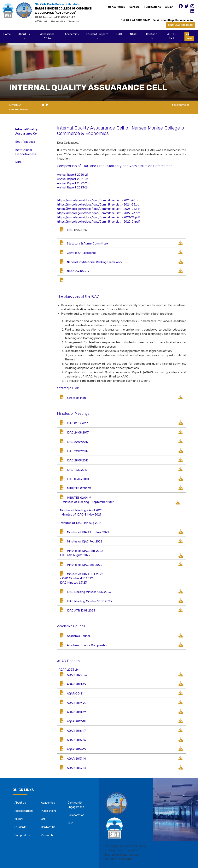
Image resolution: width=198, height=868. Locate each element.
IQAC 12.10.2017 (77, 470)
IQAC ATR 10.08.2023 (81, 611)
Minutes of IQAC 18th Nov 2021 (88, 532)
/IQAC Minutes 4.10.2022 (76, 578)
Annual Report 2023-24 (73, 187)
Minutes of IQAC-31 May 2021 (81, 515)
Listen (188, 36)
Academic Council (79, 636)
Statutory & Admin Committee (87, 244)
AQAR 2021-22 (77, 684)
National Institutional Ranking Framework (94, 262)
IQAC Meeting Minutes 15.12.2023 (89, 592)
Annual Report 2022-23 (73, 183)
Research (47, 835)
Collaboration (76, 815)
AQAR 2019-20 (77, 703)
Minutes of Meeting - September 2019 (88, 502)
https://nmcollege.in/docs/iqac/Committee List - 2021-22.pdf (99, 217)
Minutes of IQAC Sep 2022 (85, 565)
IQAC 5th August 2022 (75, 555)
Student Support (97, 34)
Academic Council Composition (88, 645)
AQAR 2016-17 (76, 731)
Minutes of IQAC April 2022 (85, 551)
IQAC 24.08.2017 (78, 433)
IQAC (119, 34)
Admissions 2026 (47, 36)
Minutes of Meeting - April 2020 (81, 510)
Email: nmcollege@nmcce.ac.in (174, 20)
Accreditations (24, 811)
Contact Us (151, 36)
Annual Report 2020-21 (73, 175)
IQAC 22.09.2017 (78, 442)
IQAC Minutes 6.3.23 (73, 583)
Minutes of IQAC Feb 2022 (85, 542)
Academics (72, 34)
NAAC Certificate (78, 271)
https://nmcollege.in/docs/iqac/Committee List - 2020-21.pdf (99, 222)
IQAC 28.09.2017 (78, 460)
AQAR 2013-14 (76, 759)
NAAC (134, 34)
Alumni (170, 7)
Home (7, 34)
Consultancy (117, 7)
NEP (70, 823)
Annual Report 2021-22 (73, 179)
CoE (43, 819)
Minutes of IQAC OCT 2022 (85, 574)
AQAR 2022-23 (77, 675)
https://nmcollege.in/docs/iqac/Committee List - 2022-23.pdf (99, 213)
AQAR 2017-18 (76, 721)
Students (20, 827)
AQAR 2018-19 (73, 712)
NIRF (18, 162)
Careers (134, 7)
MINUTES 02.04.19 (79, 498)
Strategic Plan (76, 398)
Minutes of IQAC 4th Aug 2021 (81, 523)
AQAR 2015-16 (76, 740)
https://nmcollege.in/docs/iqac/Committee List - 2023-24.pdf (99, 209)
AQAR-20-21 (75, 694)
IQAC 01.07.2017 (77, 423)
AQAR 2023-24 (68, 670)
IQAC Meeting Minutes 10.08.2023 (89, 601)
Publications (152, 7)
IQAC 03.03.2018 (78, 479)
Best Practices (25, 142)
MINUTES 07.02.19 (79, 488)
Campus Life (22, 835)
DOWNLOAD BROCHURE (181, 25)
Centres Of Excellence (82, 253)
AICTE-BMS (172, 36)
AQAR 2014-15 (76, 749)
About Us (24, 34)
